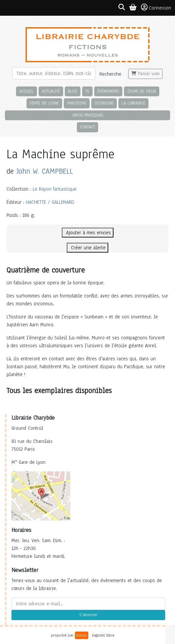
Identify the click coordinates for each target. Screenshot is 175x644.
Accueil (26, 91)
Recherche (110, 74)
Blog (73, 91)
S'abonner (88, 615)
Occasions (104, 103)
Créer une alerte (87, 248)
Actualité (51, 91)
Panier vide (145, 74)
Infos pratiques (88, 115)
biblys (82, 635)
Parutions (77, 103)
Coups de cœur (142, 91)
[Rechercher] (54, 73)
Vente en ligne (44, 103)
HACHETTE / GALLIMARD (50, 202)
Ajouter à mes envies (88, 233)
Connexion (156, 8)
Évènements (108, 91)
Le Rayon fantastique (55, 189)
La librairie (133, 103)
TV (87, 91)
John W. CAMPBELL (45, 171)
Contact (87, 127)
